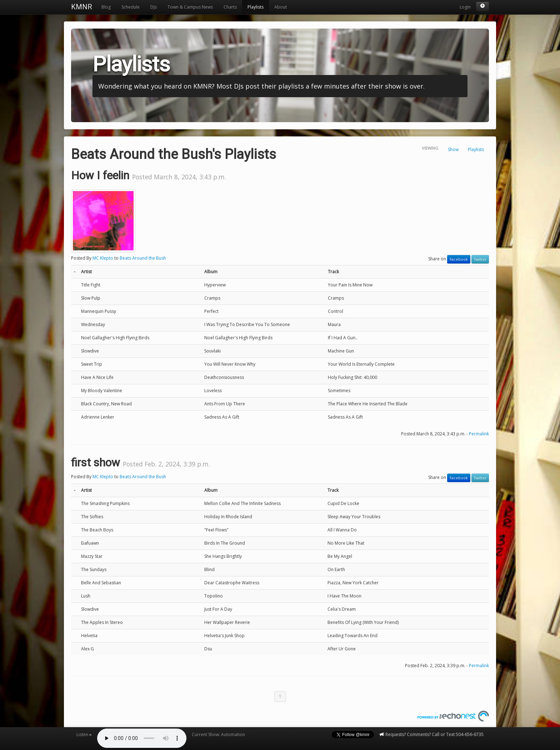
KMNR (82, 7)
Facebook (459, 259)
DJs (154, 7)
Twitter (480, 259)
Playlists (256, 7)
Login (465, 7)
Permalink (479, 434)
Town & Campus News (190, 7)
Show (453, 149)
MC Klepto (103, 258)
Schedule (131, 7)
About (281, 7)
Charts (230, 7)
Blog (106, 7)
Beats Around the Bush (143, 258)
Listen (84, 734)
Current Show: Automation (218, 734)
